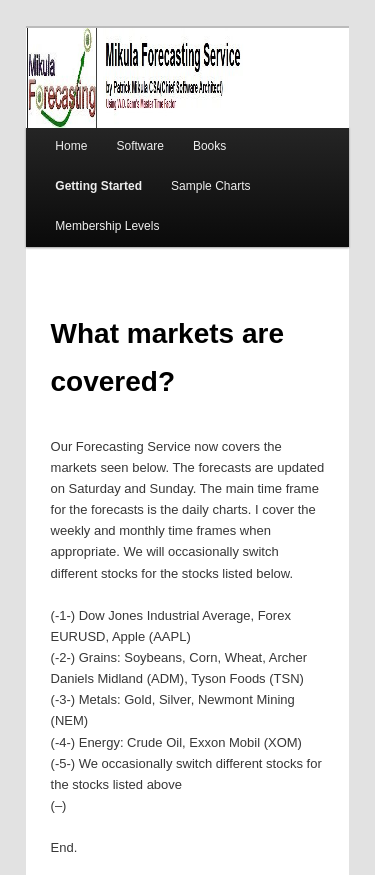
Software (139, 146)
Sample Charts (210, 186)
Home (71, 146)
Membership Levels (107, 226)
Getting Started (98, 186)
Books (209, 146)
